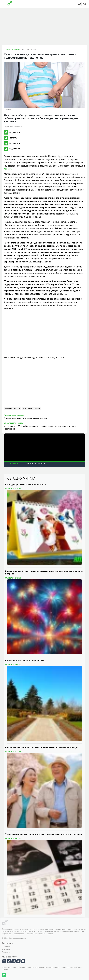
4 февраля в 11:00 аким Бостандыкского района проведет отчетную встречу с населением (40, 428)
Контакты (6, 949)
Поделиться (14, 132)
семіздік (37, 408)
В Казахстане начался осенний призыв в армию (26, 418)
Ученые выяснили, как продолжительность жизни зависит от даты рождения (44, 834)
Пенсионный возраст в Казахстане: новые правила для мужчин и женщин (42, 747)
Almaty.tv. (8, 169)
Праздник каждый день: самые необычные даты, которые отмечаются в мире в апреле (44, 573)
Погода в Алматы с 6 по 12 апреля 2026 (25, 661)
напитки (17, 408)
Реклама (6, 952)
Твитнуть (13, 138)
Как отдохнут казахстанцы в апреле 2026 (26, 484)
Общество (16, 50)
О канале (6, 947)
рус (84, 4)
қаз (79, 4)
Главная (7, 50)
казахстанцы (27, 408)
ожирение (8, 408)
